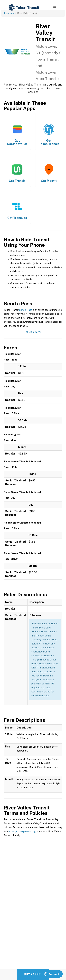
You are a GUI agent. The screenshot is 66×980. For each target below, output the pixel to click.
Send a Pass (26, 310)
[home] (24, 8)
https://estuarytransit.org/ (22, 831)
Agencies (9, 13)
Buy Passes (33, 974)
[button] (55, 8)
